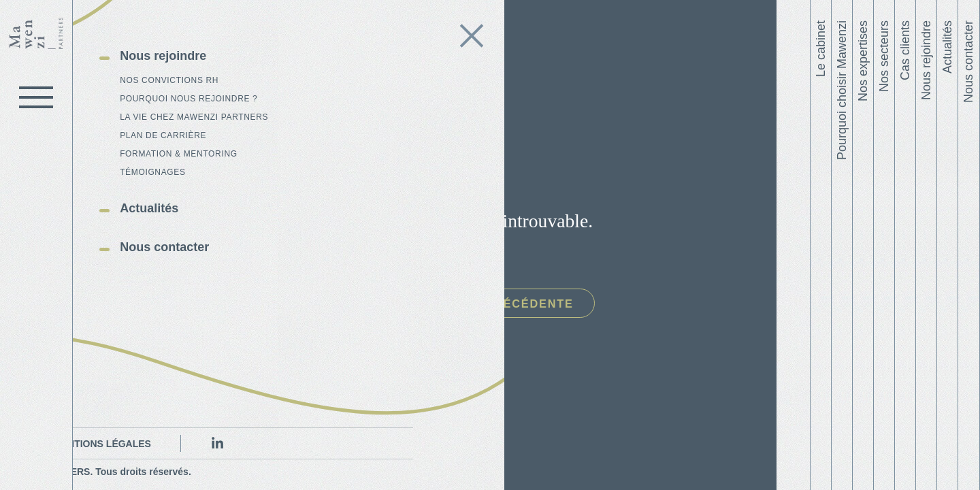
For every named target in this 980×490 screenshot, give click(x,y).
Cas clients (905, 50)
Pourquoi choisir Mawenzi (842, 90)
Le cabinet (821, 49)
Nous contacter (968, 62)
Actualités (947, 47)
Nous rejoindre (926, 60)
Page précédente (544, 304)
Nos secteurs (884, 56)
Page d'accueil (340, 304)
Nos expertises (863, 61)
